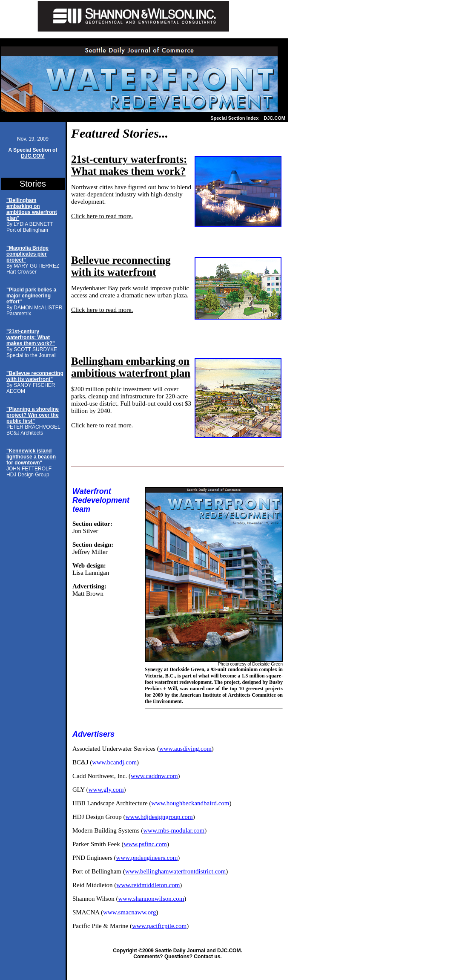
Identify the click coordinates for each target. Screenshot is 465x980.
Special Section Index (234, 118)
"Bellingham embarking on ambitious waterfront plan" (32, 209)
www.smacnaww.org (129, 912)
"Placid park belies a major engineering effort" (31, 296)
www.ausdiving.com (185, 749)
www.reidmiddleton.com (148, 885)
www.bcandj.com (114, 762)
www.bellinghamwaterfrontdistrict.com (175, 871)
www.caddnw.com (154, 776)
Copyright (125, 951)
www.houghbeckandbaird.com (190, 803)
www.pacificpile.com (159, 926)
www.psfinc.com (145, 844)
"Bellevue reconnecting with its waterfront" (35, 376)
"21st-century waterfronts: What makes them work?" (31, 337)
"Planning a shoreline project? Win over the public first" (33, 415)
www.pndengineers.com (147, 858)
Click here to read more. (102, 216)
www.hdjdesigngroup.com (159, 817)
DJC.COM (274, 118)
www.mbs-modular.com (174, 830)
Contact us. (208, 957)
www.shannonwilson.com (151, 899)
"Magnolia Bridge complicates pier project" (27, 254)
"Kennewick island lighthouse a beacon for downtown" (31, 457)
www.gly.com (106, 790)
